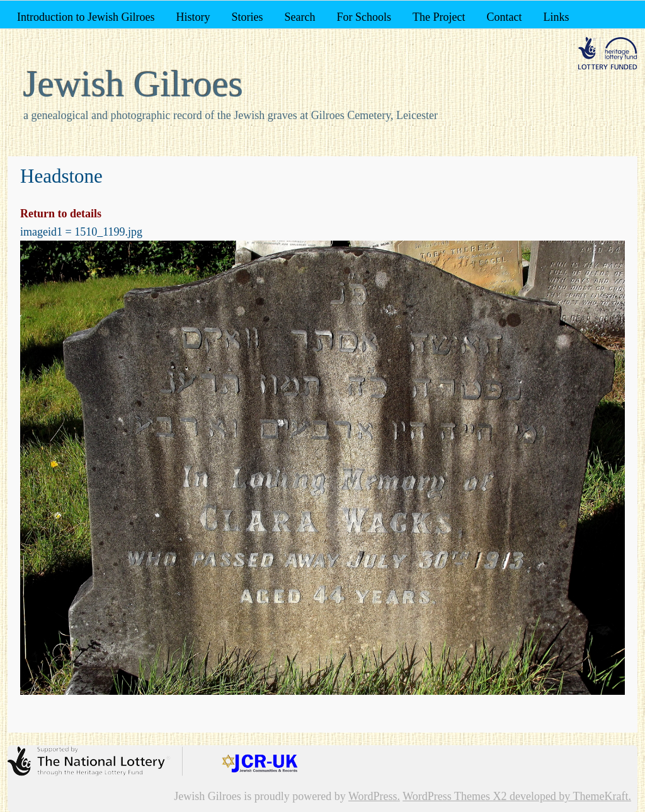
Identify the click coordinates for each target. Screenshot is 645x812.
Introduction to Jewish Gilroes (86, 17)
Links (556, 17)
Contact (504, 17)
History (193, 17)
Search (300, 17)
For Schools (364, 17)
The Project (439, 17)
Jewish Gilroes (133, 84)
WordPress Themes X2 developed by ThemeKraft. (517, 796)
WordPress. (374, 796)
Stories (247, 17)
